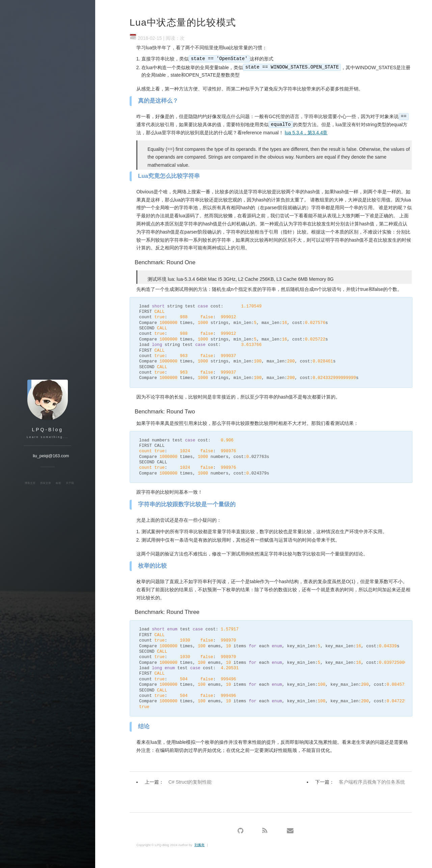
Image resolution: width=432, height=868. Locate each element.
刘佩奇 (199, 845)
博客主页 (30, 483)
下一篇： (362, 782)
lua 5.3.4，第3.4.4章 (306, 133)
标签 (58, 483)
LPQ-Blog (47, 430)
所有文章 (46, 483)
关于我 (70, 483)
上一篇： (180, 782)
